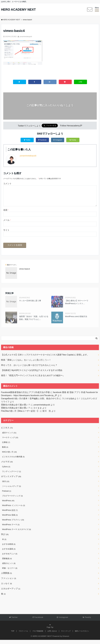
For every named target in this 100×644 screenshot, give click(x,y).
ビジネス (7, 432)
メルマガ (7, 466)
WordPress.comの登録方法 (76, 321)
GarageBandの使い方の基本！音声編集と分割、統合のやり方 (30, 403)
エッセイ (6, 588)
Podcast (7, 495)
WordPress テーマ (11, 529)
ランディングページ (12, 476)
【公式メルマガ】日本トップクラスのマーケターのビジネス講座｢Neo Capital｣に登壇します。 (45, 359)
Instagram (58, 140)
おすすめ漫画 (9, 553)
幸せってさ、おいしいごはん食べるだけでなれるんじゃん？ (29, 369)
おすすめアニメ (10, 558)
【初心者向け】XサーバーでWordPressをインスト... (77, 306)
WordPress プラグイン (13, 524)
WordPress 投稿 (10, 519)
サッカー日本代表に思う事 (30, 305)
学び (5, 538)
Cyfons (6, 471)
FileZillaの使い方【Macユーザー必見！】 (20, 415)
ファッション (9, 582)
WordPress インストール (13, 509)
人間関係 (6, 577)
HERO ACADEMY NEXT (18, 10)
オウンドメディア (11, 481)
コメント (7, 184)
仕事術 (6, 446)
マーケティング (10, 442)
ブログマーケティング (12, 500)
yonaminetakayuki (26, 37)
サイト (6, 234)
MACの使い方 (9, 456)
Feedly (73, 140)
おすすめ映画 (9, 548)
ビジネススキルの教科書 (13, 461)
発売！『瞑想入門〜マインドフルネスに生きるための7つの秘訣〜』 (33, 380)
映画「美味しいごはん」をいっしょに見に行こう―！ (26, 364)
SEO (6, 486)
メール (7, 224)
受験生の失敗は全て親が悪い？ (16, 409)
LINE (81, 82)
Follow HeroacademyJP (71, 126)
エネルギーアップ (11, 593)
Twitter (27, 140)
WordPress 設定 (10, 514)
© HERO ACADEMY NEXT (41, 640)
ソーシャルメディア (12, 490)
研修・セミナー (10, 572)
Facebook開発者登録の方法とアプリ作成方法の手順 (25, 396)
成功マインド (9, 437)
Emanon (66, 640)
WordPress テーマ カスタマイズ (16, 533)
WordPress (8, 505)
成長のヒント (9, 567)
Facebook (42, 140)
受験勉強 (7, 563)
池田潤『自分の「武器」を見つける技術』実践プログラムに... (34, 322)
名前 (6, 214)
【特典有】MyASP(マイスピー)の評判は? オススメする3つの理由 (32, 374)
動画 (5, 451)
